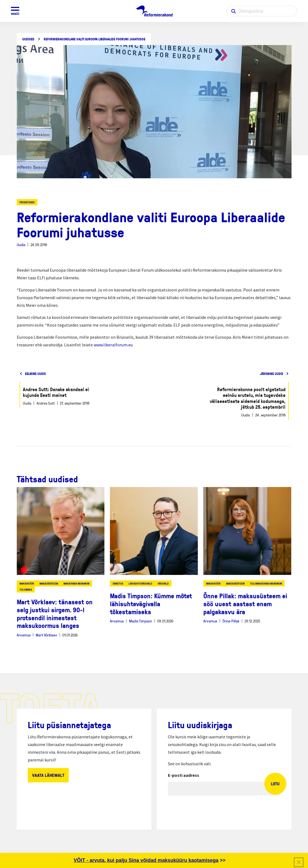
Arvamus (24, 635)
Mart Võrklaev (46, 635)
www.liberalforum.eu (113, 345)
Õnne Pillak (231, 621)
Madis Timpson (141, 621)
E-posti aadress (184, 775)
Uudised (28, 39)
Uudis (21, 245)
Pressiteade (27, 202)
